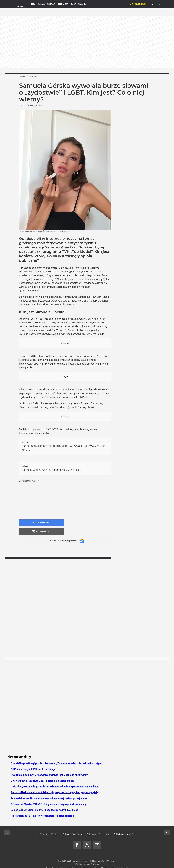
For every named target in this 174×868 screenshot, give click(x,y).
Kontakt (55, 826)
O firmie (44, 826)
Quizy (73, 4)
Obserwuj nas (61, 532)
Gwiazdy (51, 4)
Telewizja (63, 4)
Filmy (32, 4)
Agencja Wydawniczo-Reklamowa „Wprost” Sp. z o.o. (94, 853)
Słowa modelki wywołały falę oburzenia (40, 297)
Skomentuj (91, 523)
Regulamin (105, 826)
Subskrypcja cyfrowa (73, 826)
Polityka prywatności (124, 826)
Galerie (82, 4)
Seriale (41, 4)
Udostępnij (44, 523)
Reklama (91, 826)
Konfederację (50, 268)
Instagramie (26, 367)
